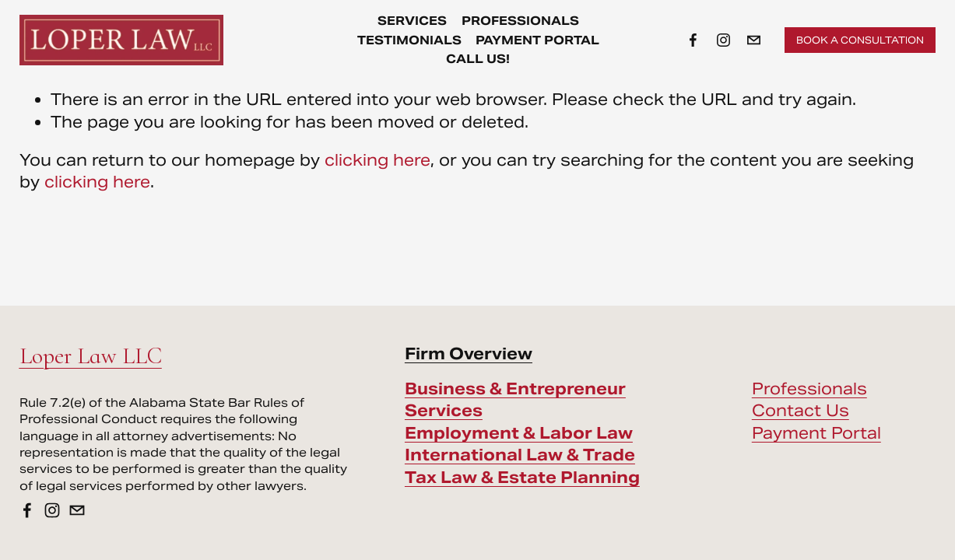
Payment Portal (537, 40)
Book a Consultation (860, 40)
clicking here (377, 160)
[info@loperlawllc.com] (754, 40)
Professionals (809, 389)
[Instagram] (723, 40)
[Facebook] (693, 40)
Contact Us (801, 411)
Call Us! (478, 59)
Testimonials (409, 40)
